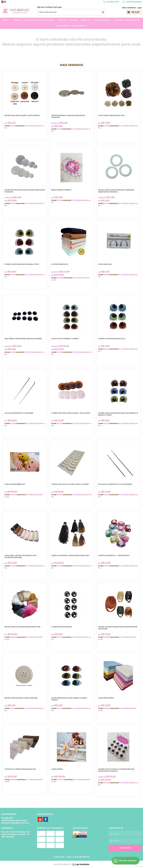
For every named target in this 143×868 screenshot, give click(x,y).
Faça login (58, 7)
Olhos (74, 20)
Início (6, 20)
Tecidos (62, 20)
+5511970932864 (133, 2)
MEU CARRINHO (129, 8)
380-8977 (113, 2)
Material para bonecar (127, 20)
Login (139, 8)
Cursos (17, 20)
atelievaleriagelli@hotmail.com (15, 823)
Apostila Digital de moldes (39, 20)
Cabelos (85, 20)
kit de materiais (102, 20)
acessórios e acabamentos (71, 26)
